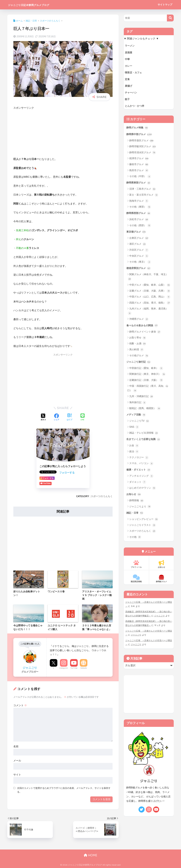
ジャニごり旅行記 (139, 363)
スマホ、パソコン (141, 465)
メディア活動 (137, 416)
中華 (127, 59)
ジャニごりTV (139, 423)
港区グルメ (138, 245)
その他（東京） (140, 263)
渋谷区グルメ (139, 252)
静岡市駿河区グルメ (143, 148)
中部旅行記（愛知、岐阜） (146, 370)
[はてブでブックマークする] (69, 417)
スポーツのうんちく (102, 496)
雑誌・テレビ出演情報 (144, 435)
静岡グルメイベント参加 (145, 333)
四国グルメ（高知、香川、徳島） (150, 304)
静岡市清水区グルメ (143, 154)
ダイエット (138, 484)
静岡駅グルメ (162, 581)
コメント (20, 705)
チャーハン (131, 93)
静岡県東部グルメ (139, 184)
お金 (134, 448)
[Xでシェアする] (43, 417)
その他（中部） (140, 178)
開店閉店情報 (136, 581)
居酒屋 (129, 52)
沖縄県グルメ (139, 321)
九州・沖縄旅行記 (141, 398)
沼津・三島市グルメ (143, 190)
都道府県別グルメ (139, 270)
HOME (90, 855)
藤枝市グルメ (139, 166)
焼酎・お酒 (138, 345)
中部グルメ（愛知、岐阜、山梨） (150, 287)
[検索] (170, 18)
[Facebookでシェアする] (56, 417)
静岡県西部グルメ (139, 214)
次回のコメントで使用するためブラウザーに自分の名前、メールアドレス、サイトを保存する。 (64, 790)
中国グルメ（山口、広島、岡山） (150, 298)
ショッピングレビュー (144, 521)
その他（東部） (140, 208)
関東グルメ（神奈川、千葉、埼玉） (148, 278)
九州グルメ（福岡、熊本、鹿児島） (148, 313)
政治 (134, 453)
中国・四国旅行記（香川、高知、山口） (148, 390)
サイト (17, 775)
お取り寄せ (138, 339)
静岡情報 (136, 503)
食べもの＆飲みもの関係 (143, 327)
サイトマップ (165, 5)
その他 (135, 539)
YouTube (74, 668)
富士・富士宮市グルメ (144, 196)
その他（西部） (140, 227)
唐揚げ (129, 86)
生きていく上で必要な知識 (144, 441)
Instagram (64, 668)
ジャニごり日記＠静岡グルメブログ (38, 5)
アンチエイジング (141, 478)
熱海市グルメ (139, 202)
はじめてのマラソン (143, 490)
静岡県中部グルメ (140, 135)
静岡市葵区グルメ (141, 142)
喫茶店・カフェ (134, 73)
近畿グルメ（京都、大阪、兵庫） (150, 292)
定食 (127, 80)
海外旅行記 (138, 404)
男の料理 (136, 351)
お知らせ (134, 496)
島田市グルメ (139, 172)
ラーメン (130, 46)
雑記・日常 (135, 515)
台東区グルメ (139, 240)
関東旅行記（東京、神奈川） (147, 376)
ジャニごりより (140, 509)
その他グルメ (139, 357)
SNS (134, 429)
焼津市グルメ (139, 160)
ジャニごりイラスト (143, 527)
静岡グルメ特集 (138, 129)
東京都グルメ (137, 233)
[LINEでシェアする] (83, 417)
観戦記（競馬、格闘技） (145, 410)
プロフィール (136, 566)
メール (17, 761)
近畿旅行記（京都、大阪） (146, 382)
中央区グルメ (139, 257)
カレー (129, 66)
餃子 (127, 100)
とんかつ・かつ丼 (135, 107)
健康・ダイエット (139, 472)
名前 (16, 746)
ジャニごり (159, 618)
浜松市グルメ (139, 221)
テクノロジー (139, 459)
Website (84, 668)
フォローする (67, 473)
